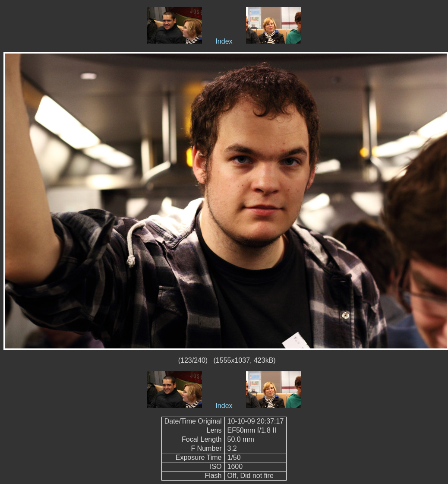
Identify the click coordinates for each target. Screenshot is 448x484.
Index (224, 41)
